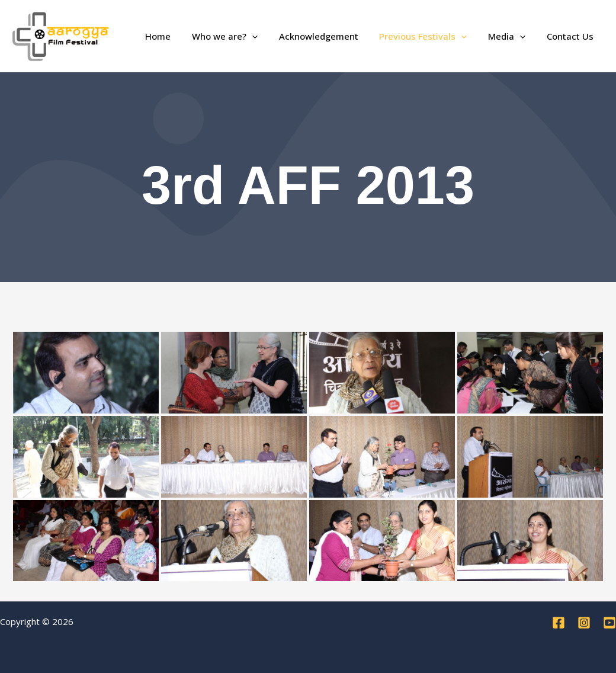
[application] (267, 36)
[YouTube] (609, 623)
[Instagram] (584, 623)
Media (512, 36)
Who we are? (240, 36)
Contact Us (572, 36)
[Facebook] (559, 623)
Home (177, 36)
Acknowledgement (331, 36)
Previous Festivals (432, 36)
